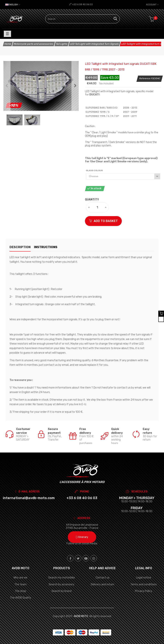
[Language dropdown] (13, 5)
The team (21, 584)
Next (75, 86)
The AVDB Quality (21, 598)
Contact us (103, 578)
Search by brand (61, 591)
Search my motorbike (62, 578)
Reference (145, 78)
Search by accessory (61, 584)
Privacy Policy (144, 591)
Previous (7, 86)
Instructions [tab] (50, 247)
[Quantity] (97, 207)
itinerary (82, 537)
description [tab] (20, 247)
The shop (20, 591)
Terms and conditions (144, 584)
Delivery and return (103, 584)
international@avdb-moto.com (29, 498)
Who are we (20, 578)
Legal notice (144, 578)
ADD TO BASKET (103, 221)
